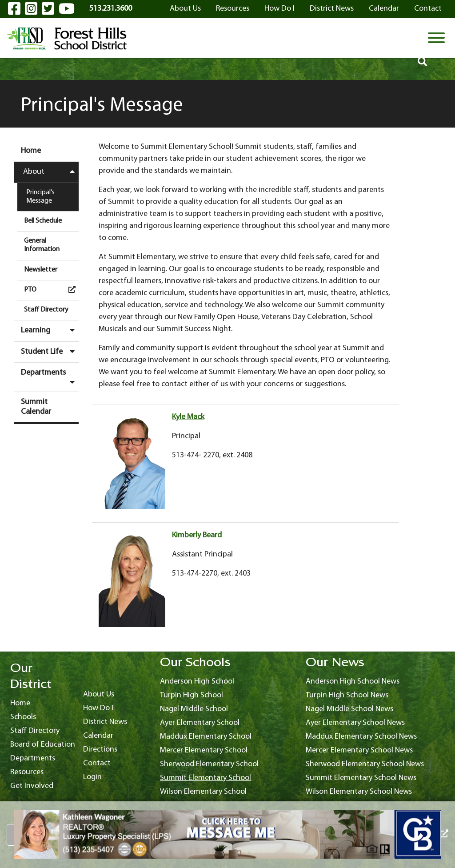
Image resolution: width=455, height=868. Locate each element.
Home (31, 151)
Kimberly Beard (197, 535)
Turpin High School (192, 695)
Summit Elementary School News (361, 778)
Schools (23, 717)
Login (92, 777)
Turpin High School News (347, 695)
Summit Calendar (36, 407)
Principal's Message (40, 197)
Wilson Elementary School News (359, 792)
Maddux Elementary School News (361, 737)
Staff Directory (46, 310)
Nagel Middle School (194, 709)
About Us (185, 9)
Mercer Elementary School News (359, 750)
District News (332, 9)
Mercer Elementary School (204, 750)
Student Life (50, 352)
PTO (51, 290)
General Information (42, 245)
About (51, 172)
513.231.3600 (111, 9)
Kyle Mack (188, 417)
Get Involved (32, 786)
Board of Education (43, 745)
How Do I (279, 9)
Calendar (384, 9)
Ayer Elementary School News (355, 723)
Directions (100, 750)
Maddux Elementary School (206, 737)
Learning (50, 330)
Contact (428, 9)
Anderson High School (197, 682)
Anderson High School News (353, 682)
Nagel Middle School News (349, 709)
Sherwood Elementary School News (365, 764)
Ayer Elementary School (200, 723)
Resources (233, 9)
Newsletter (41, 270)
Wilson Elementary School (203, 792)
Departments (50, 377)
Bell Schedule (43, 221)
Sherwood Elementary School (209, 764)
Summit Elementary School (206, 778)
